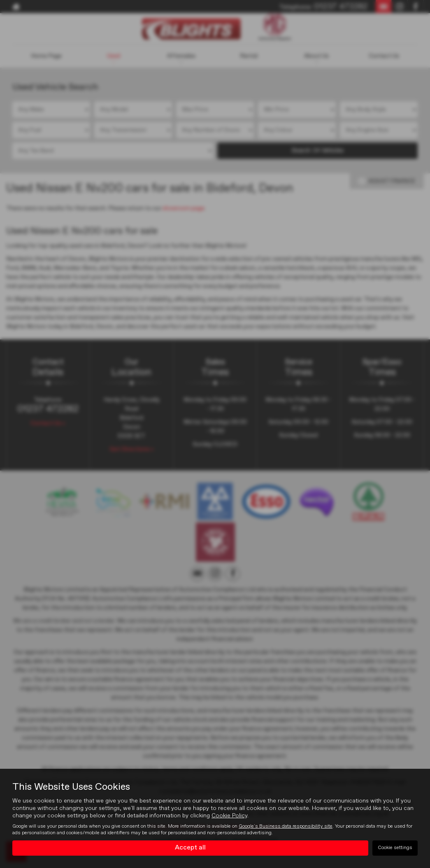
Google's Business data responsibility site (286, 826)
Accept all (190, 848)
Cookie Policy (229, 816)
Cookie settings (395, 848)
